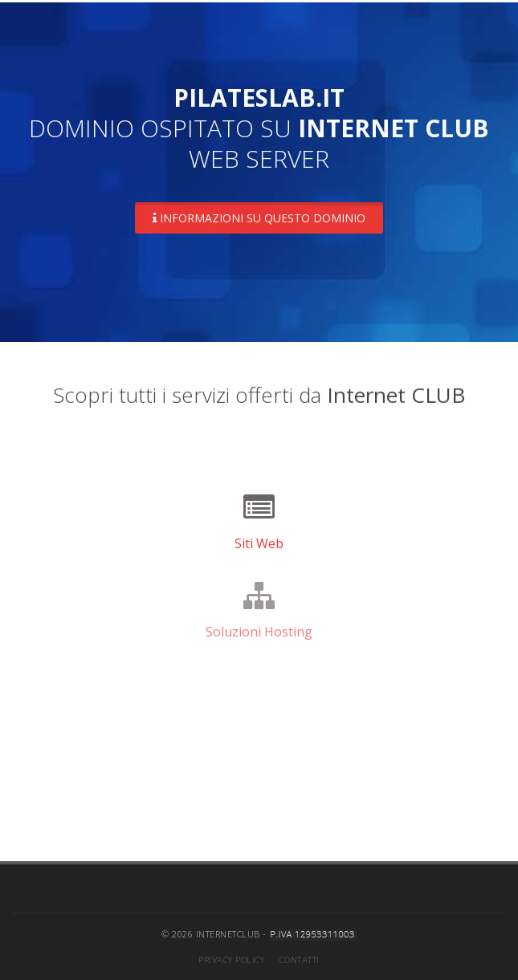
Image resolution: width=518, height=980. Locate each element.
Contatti (300, 960)
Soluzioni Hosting (259, 632)
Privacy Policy (231, 960)
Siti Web (259, 543)
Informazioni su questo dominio (259, 218)
